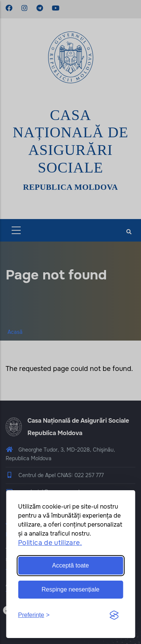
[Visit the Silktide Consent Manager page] (114, 615)
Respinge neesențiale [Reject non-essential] (71, 589)
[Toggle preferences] (34, 615)
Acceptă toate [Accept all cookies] (71, 565)
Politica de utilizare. (50, 543)
